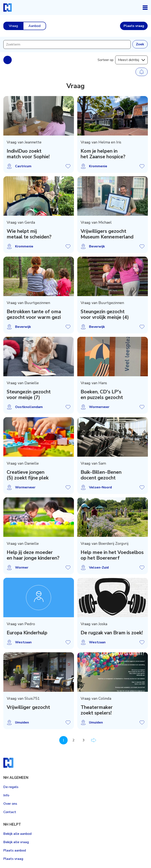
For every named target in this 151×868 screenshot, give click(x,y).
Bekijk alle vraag (16, 842)
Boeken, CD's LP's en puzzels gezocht (102, 395)
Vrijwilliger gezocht (28, 708)
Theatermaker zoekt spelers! (97, 710)
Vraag (13, 26)
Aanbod (35, 26)
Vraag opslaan (68, 166)
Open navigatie (145, 8)
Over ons (10, 804)
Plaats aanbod (15, 850)
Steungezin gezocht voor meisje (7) (29, 395)
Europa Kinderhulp (27, 633)
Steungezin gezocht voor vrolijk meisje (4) (105, 314)
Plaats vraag (13, 859)
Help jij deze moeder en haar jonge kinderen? (33, 555)
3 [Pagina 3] (84, 740)
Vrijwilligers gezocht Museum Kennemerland (107, 234)
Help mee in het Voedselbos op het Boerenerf (112, 555)
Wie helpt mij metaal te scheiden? (29, 234)
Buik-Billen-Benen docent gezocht (101, 475)
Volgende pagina (94, 740)
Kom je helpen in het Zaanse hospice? (103, 154)
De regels (11, 787)
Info (6, 795)
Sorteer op (106, 60)
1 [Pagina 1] (63, 740)
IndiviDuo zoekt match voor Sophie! (28, 154)
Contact (10, 812)
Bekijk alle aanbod (17, 834)
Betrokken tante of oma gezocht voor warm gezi (34, 314)
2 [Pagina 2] (74, 740)
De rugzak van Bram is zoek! (112, 633)
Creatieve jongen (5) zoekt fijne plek (28, 475)
